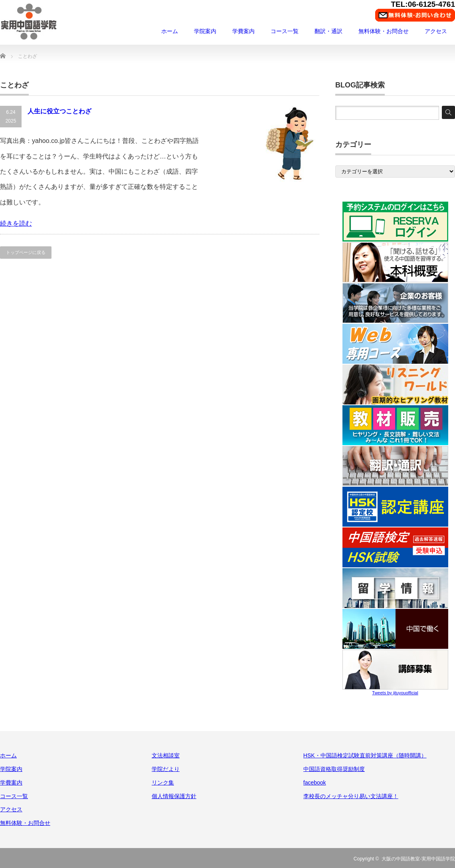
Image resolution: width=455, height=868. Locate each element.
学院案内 (205, 31)
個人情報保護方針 (174, 796)
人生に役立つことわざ (59, 111)
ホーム (170, 31)
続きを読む (16, 223)
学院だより (166, 769)
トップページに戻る (26, 252)
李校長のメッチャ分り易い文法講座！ (351, 796)
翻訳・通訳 (328, 31)
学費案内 (243, 31)
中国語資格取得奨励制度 (334, 769)
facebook (315, 783)
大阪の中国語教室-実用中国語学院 (418, 859)
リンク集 (163, 783)
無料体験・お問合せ (384, 31)
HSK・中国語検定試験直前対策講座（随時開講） (365, 755)
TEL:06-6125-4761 (423, 4)
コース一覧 (285, 31)
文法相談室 (166, 755)
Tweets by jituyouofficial (395, 693)
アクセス (436, 31)
